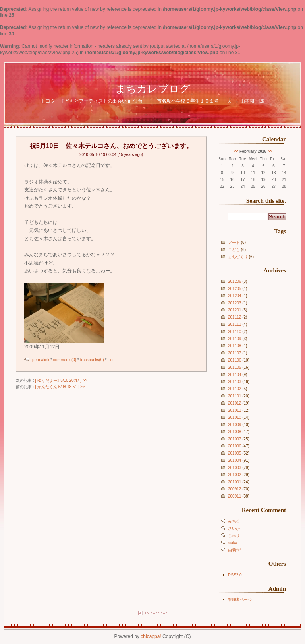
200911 (235, 496)
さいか (234, 528)
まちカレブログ (153, 89)
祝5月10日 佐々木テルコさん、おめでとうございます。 (111, 146)
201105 (235, 367)
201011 (235, 410)
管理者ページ (240, 600)
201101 (235, 396)
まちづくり (238, 257)
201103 (235, 382)
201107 (235, 353)
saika (233, 543)
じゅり (234, 536)
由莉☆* (235, 550)
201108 (235, 346)
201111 (235, 324)
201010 (235, 417)
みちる (234, 521)
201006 (235, 446)
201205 (235, 289)
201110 (235, 332)
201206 (235, 281)
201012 (235, 403)
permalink (41, 360)
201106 (235, 360)
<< (236, 151)
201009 (235, 425)
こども (234, 250)
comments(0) (65, 360)
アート (234, 242)
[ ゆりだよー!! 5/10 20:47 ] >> (61, 380)
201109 (235, 339)
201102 (235, 389)
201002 (235, 475)
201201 (235, 310)
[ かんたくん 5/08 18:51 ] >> (60, 387)
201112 (235, 317)
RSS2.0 (235, 575)
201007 (235, 439)
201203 (235, 303)
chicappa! (151, 636)
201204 (235, 296)
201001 (235, 482)
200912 (235, 489)
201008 (235, 432)
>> (270, 151)
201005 (235, 453)
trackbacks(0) (92, 360)
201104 (235, 375)
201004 (235, 460)
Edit (111, 360)
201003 (235, 468)
